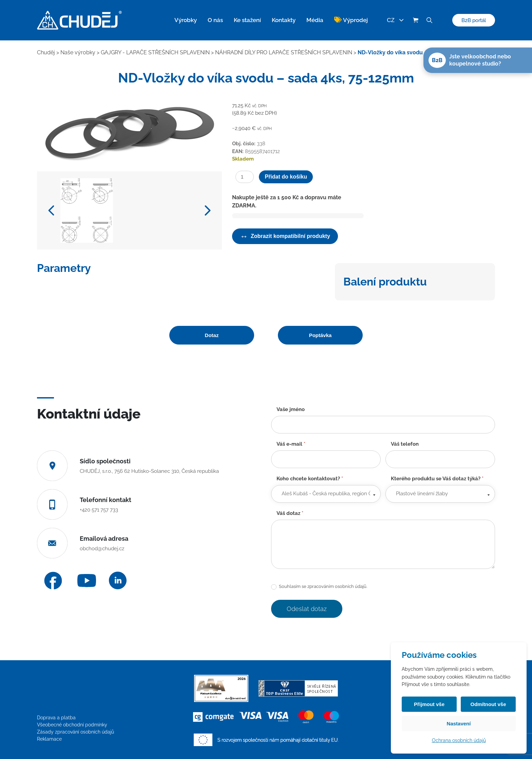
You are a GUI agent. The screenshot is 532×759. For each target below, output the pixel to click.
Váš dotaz (290, 513)
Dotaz (212, 335)
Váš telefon (405, 444)
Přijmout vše (429, 704)
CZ (395, 20)
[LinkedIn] (118, 580)
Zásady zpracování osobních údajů (75, 732)
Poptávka (320, 335)
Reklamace (49, 739)
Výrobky (186, 20)
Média (315, 20)
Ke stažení (247, 20)
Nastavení (459, 724)
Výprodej (355, 20)
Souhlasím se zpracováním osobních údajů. (319, 587)
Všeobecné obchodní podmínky (72, 725)
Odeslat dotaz (307, 609)
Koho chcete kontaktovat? (310, 479)
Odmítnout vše (488, 704)
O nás (215, 20)
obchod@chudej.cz (102, 549)
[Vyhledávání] (429, 20)
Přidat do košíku (286, 177)
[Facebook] (53, 581)
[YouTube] (87, 581)
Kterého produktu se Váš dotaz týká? (437, 479)
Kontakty (284, 20)
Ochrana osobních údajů (459, 740)
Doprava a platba (56, 718)
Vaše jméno (291, 409)
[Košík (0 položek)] (416, 20)
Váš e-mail (291, 444)
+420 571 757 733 (99, 510)
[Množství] (245, 177)
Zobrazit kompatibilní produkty (285, 236)
